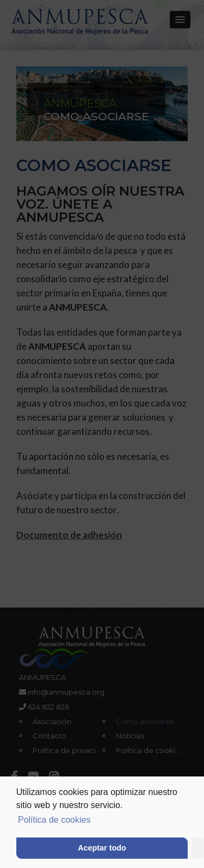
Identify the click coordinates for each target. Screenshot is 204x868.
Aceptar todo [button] (102, 848)
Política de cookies (54, 820)
